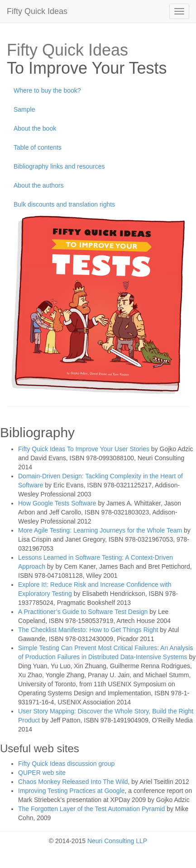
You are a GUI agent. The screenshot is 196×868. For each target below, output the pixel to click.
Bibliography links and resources (59, 166)
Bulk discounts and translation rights (64, 204)
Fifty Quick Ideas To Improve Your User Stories (84, 449)
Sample (24, 109)
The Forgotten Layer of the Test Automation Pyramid (91, 809)
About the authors (39, 185)
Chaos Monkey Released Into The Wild (73, 782)
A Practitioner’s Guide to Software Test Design (83, 612)
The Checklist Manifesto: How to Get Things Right (88, 630)
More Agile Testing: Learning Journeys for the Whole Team (100, 530)
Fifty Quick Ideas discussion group (66, 764)
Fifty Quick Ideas (37, 11)
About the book (35, 128)
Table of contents (38, 147)
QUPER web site (42, 773)
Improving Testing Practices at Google (72, 791)
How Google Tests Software (57, 503)
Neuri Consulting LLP (117, 841)
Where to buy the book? (47, 90)
